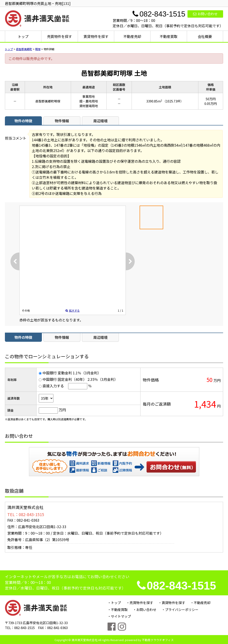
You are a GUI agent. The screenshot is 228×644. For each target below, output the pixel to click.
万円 (62, 410)
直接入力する (53, 386)
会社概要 (205, 36)
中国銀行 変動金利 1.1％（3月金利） (72, 373)
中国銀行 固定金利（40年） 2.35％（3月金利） (80, 379)
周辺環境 (100, 121)
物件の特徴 (23, 121)
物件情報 (62, 121)
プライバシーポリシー (182, 610)
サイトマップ (121, 616)
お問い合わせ (205, 14)
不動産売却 (132, 36)
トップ (23, 36)
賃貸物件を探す (96, 36)
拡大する (73, 310)
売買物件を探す (59, 36)
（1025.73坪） (173, 101)
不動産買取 (169, 36)
